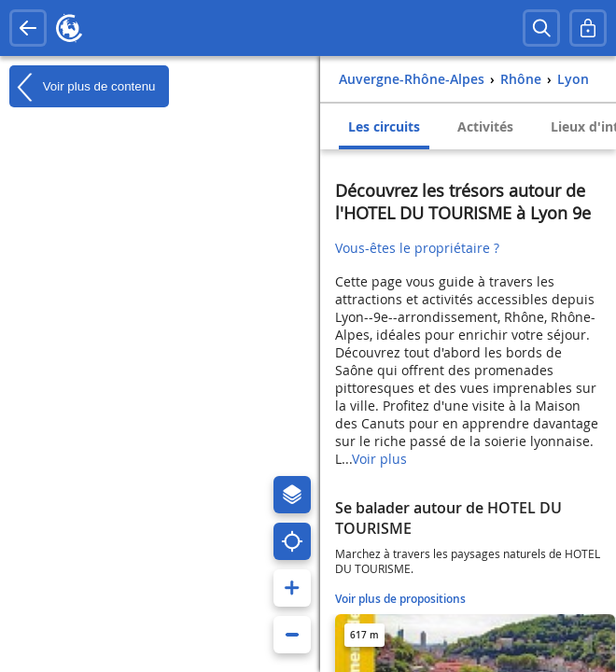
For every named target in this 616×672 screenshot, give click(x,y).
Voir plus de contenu (82, 87)
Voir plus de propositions (400, 599)
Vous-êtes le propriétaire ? (417, 248)
